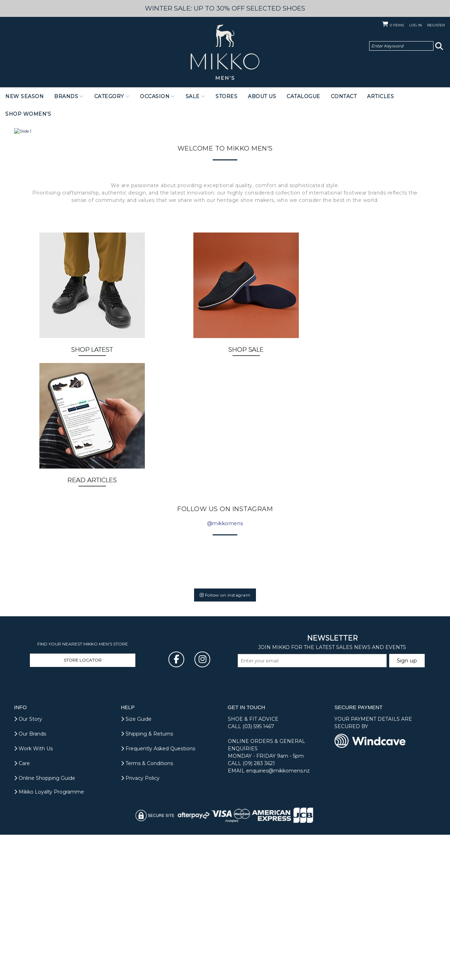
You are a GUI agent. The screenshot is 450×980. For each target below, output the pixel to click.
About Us (262, 96)
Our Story (28, 864)
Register (436, 25)
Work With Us (33, 894)
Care (22, 909)
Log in (416, 25)
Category (109, 96)
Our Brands (30, 879)
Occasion (155, 96)
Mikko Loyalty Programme (49, 937)
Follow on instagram (225, 740)
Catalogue (303, 96)
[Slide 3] (231, 316)
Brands (66, 96)
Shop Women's (28, 114)
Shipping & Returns (147, 879)
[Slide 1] (219, 316)
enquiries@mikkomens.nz (278, 916)
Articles (380, 96)
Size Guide (136, 864)
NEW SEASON (24, 96)
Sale (193, 96)
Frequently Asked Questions (158, 894)
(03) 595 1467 (258, 872)
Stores (226, 96)
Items (397, 25)
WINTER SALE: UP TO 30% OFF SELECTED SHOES (225, 8)
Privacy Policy (140, 923)
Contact (344, 96)
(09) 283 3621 (259, 909)
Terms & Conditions (147, 909)
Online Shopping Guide (45, 923)
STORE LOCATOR (83, 805)
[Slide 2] (224, 316)
